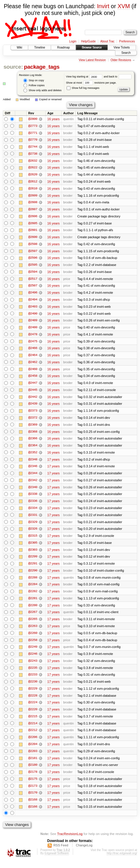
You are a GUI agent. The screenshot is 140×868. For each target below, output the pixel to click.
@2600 (33, 238)
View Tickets (122, 47)
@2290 (33, 575)
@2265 (33, 624)
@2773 (33, 126)
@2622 (33, 168)
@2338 (33, 498)
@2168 (33, 806)
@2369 (33, 428)
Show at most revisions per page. (91, 83)
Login (73, 41)
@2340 (33, 491)
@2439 (33, 407)
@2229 (33, 694)
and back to (118, 77)
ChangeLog (84, 852)
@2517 (33, 280)
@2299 (33, 561)
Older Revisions (121, 60)
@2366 (33, 442)
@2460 (33, 371)
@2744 (33, 147)
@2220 (33, 715)
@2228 (33, 701)
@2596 (33, 259)
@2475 (33, 343)
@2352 (33, 456)
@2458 (33, 378)
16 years (53, 119)
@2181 (33, 764)
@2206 (33, 743)
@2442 (33, 400)
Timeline (40, 47)
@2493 (33, 308)
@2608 (33, 203)
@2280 (33, 610)
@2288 (33, 582)
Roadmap (63, 47)
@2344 (33, 477)
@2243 (33, 666)
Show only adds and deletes (42, 90)
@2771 (33, 133)
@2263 (33, 631)
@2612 (33, 182)
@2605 (33, 224)
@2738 (33, 154)
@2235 (33, 673)
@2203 (33, 757)
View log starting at (85, 77)
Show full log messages (83, 88)
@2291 (33, 568)
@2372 (33, 421)
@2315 (33, 540)
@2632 (33, 161)
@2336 (33, 505)
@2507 (33, 287)
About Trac (107, 41)
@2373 (33, 414)
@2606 (33, 217)
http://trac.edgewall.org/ (122, 860)
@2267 (33, 617)
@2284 (33, 589)
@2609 (33, 196)
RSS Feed (61, 852)
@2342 (33, 484)
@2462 (33, 364)
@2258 (33, 645)
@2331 (33, 519)
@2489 (33, 322)
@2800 (33, 119)
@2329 (33, 526)
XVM (124, 6)
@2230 (33, 687)
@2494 (33, 301)
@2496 (33, 294)
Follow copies (34, 85)
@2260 (33, 638)
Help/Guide (88, 41)
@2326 (33, 533)
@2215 (33, 722)
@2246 (33, 659)
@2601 (33, 231)
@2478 (33, 336)
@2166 (33, 813)
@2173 (33, 792)
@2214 (33, 729)
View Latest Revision (92, 60)
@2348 (33, 463)
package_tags (42, 67)
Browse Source (92, 47)
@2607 (33, 210)
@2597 (33, 252)
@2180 (33, 771)
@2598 (33, 245)
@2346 (33, 470)
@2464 (33, 357)
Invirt (103, 6)
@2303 (33, 554)
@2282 (33, 596)
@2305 (33, 547)
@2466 (33, 350)
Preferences (127, 41)
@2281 (33, 603)
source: (13, 67)
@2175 (33, 785)
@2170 (33, 799)
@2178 (33, 778)
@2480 (33, 329)
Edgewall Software (57, 860)
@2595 (33, 266)
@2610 (33, 189)
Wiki (19, 47)
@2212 (33, 736)
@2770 (33, 140)
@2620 (33, 175)
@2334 (33, 512)
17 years (53, 463)
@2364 (33, 449)
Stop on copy (34, 81)
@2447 (33, 385)
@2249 (33, 652)
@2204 (33, 750)
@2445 (33, 392)
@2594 (33, 273)
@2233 (33, 680)
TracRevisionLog (70, 840)
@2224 (33, 708)
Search (126, 53)
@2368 (33, 435)
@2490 (33, 315)
